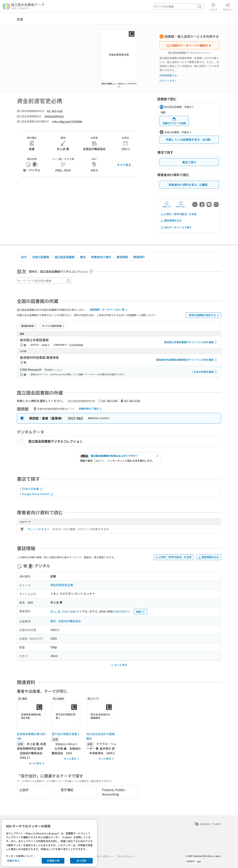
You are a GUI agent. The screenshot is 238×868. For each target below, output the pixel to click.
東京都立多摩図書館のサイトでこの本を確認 (191, 342)
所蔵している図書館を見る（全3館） (189, 139)
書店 (83, 257)
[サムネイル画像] (32, 716)
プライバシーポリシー (101, 856)
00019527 (121, 611)
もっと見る (37, 763)
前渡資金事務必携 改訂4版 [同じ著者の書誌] (31, 736)
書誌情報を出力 (171, 220)
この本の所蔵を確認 (205, 372)
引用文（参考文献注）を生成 (178, 214)
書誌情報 (122, 257)
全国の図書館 (41, 257)
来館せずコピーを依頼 (174, 121)
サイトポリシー (126, 856)
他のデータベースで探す (176, 227)
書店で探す (189, 162)
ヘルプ (213, 7)
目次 (24, 257)
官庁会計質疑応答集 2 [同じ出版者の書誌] (66, 734)
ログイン (228, 7)
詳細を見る (13, 861)
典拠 (140, 612)
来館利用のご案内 (91, 409)
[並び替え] (29, 326)
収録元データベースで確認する (189, 45)
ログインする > (168, 81)
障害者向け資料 (101, 257)
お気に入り (167, 204)
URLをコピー (181, 204)
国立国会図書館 (65, 257)
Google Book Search (38, 494)
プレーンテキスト (38, 529)
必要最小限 (53, 861)
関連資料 (139, 257)
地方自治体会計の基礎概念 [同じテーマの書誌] (101, 736)
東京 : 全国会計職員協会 (66, 621)
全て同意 (81, 861)
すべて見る (124, 165)
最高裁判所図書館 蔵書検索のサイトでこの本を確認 (187, 360)
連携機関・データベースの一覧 (109, 310)
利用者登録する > (169, 75)
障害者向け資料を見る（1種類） (189, 185)
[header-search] (178, 6)
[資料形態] (53, 326)
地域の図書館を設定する (204, 315)
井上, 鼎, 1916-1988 (63, 611)
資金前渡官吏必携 (62, 585)
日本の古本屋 (33, 489)
